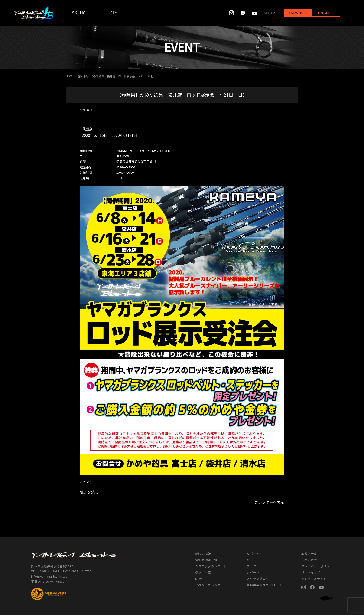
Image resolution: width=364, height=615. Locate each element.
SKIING (79, 13)
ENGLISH (321, 13)
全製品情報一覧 (206, 560)
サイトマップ (311, 572)
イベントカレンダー (210, 585)
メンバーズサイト (314, 579)
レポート (253, 572)
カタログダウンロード (211, 566)
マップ (89, 482)
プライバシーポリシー (317, 566)
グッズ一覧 (203, 572)
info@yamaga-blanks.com (51, 576)
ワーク (251, 566)
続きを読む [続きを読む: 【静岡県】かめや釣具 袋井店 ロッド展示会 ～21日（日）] (89, 492)
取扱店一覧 (309, 554)
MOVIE (200, 579)
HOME (70, 76)
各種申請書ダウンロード (264, 585)
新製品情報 (203, 554)
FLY (114, 13)
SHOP (264, 13)
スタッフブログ (258, 579)
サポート (253, 554)
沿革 (250, 560)
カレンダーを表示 (269, 502)
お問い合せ (309, 560)
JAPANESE (293, 13)
